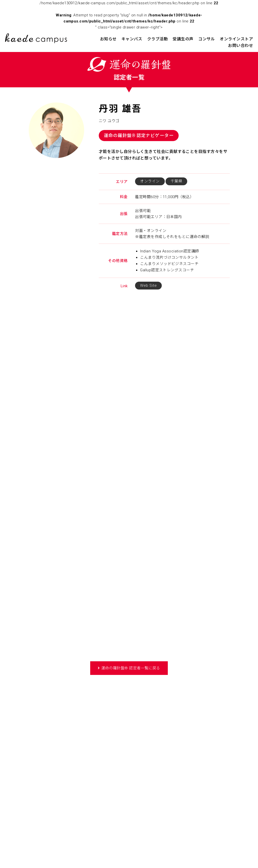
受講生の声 (183, 39)
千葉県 (176, 181)
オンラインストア (236, 39)
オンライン (150, 181)
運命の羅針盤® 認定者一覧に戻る (131, 668)
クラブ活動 (157, 39)
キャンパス (132, 39)
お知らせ (108, 39)
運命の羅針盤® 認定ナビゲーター (139, 136)
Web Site (148, 285)
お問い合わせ (240, 46)
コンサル (207, 39)
